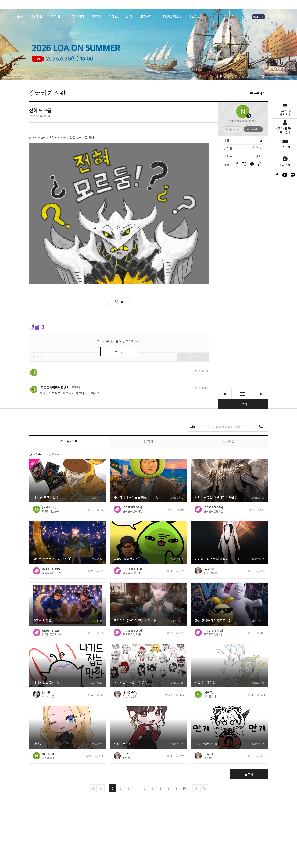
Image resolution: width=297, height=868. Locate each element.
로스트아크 (7, 16)
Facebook (277, 175)
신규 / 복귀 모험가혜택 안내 (285, 130)
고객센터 (146, 16)
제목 (193, 427)
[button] (211, 76)
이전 (101, 788)
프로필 (243, 111)
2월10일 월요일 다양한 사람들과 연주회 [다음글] (261, 394)
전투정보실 (253, 129)
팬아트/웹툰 (69, 441)
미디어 (96, 16)
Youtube (285, 175)
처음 (93, 788)
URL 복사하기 (260, 164)
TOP (285, 184)
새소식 (18, 16)
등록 (193, 357)
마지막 (204, 788)
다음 (196, 788)
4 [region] (261, 148)
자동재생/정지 (217, 76)
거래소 (113, 16)
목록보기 (243, 394)
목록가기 (259, 93)
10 (184, 788)
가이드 (56, 16)
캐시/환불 (285, 165)
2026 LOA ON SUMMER (148, 45)
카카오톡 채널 (293, 175)
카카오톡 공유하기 (252, 164)
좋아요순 (54, 454)
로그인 (245, 17)
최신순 (37, 454)
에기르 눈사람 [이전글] (225, 394)
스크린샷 (228, 441)
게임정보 (37, 16)
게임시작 (283, 17)
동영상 (149, 441)
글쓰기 (243, 404)
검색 (261, 427)
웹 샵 (129, 16)
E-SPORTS (170, 16)
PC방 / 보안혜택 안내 (285, 113)
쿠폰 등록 (285, 146)
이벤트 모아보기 (263, 76)
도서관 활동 (233, 129)
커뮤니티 (78, 16)
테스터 (193, 16)
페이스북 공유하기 (237, 164)
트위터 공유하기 (244, 164)
